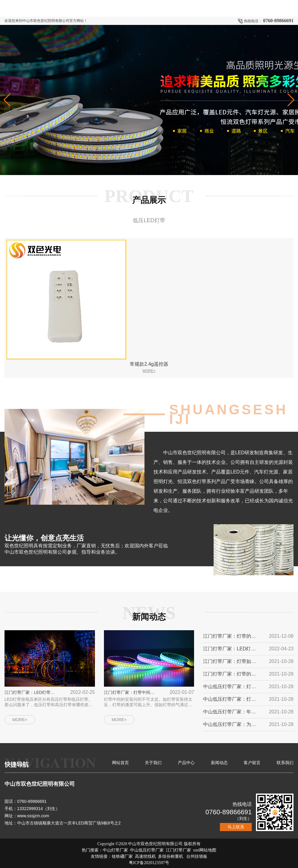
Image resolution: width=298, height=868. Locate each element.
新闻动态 (219, 763)
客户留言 (252, 763)
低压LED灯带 (149, 220)
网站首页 (120, 763)
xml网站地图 (205, 850)
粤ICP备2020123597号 (149, 863)
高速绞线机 (145, 856)
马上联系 (236, 827)
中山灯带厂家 (115, 850)
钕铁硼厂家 (122, 856)
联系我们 (285, 763)
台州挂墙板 (197, 856)
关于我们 (153, 763)
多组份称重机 (171, 856)
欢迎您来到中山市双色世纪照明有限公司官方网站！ (46, 21)
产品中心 (186, 763)
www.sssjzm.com (33, 816)
